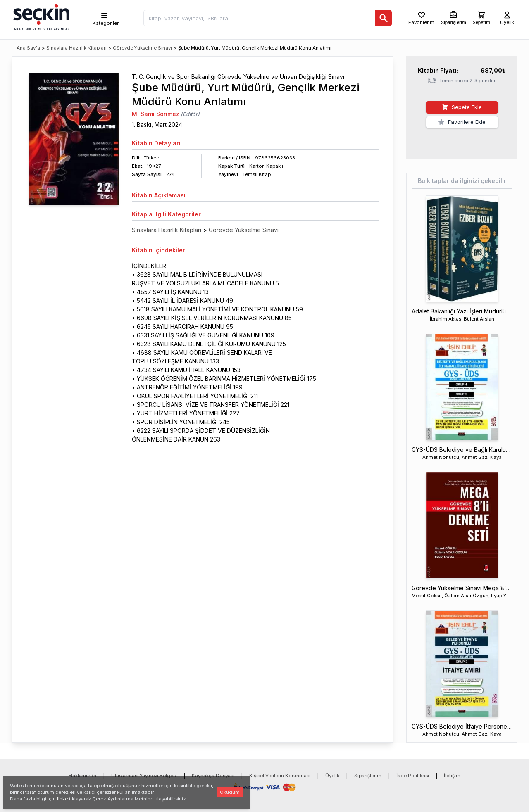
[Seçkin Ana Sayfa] (41, 17)
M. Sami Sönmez (156, 114)
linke (62, 799)
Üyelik (332, 776)
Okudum (230, 792)
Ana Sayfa (28, 48)
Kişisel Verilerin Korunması (280, 776)
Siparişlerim (368, 776)
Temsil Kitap (257, 174)
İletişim (452, 776)
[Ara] (384, 18)
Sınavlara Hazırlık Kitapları (76, 48)
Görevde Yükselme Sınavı (142, 48)
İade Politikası (413, 776)
